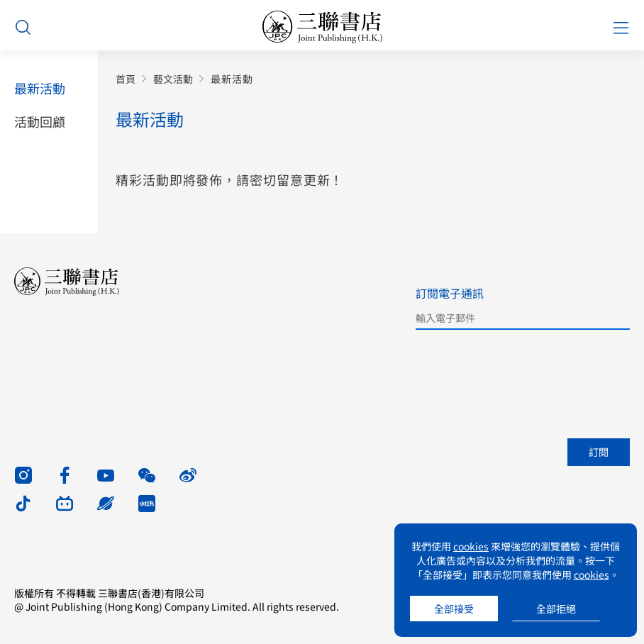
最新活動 (40, 88)
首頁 (126, 79)
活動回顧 (40, 122)
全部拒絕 (556, 609)
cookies (471, 546)
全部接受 (454, 609)
